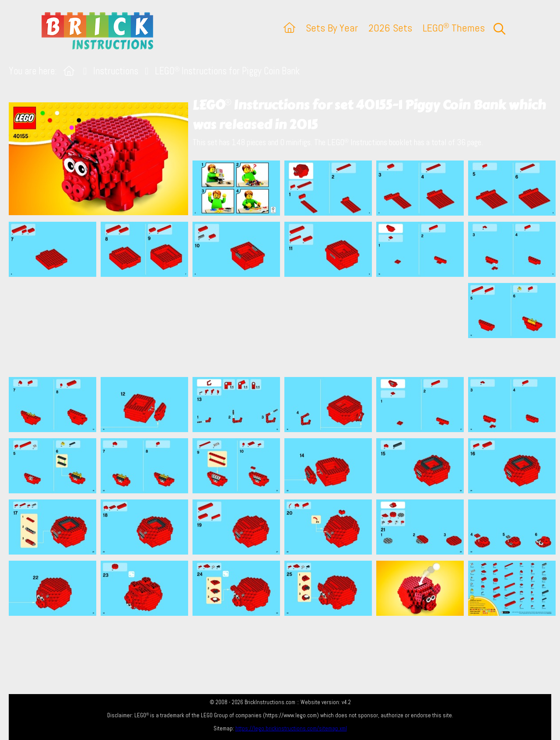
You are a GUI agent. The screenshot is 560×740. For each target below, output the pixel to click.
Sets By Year (332, 28)
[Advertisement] (284, 327)
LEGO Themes (454, 28)
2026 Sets (390, 28)
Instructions (116, 71)
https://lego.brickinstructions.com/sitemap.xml (291, 728)
